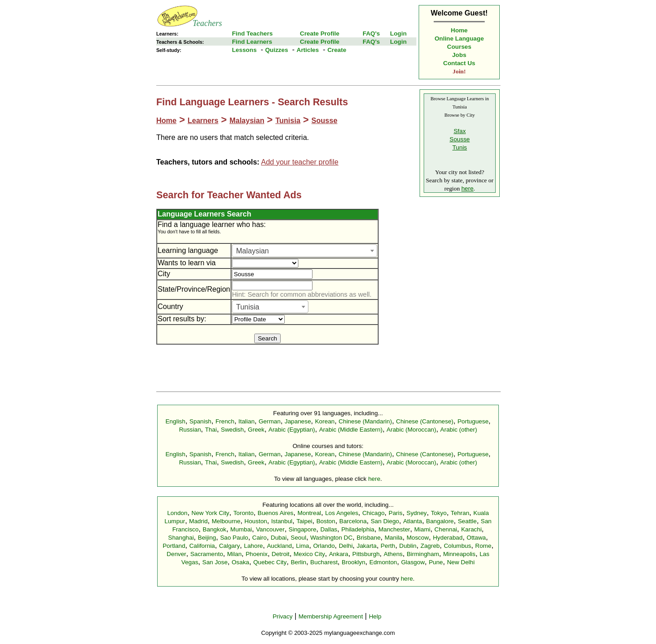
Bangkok (215, 529)
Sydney (416, 513)
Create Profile (320, 33)
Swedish (232, 430)
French (225, 421)
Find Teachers (252, 33)
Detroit (280, 554)
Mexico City (309, 554)
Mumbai (241, 529)
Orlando (324, 546)
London (177, 513)
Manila (393, 538)
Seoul (298, 538)
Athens (393, 554)
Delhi (346, 546)
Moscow (418, 538)
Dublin (408, 546)
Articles (308, 50)
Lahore (253, 546)
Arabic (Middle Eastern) (351, 430)
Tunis (460, 147)
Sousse (325, 121)
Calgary (230, 546)
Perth (388, 546)
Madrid (198, 521)
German (270, 421)
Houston (256, 521)
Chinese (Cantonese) (425, 421)
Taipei (305, 521)
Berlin (298, 562)
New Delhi (461, 562)
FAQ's (371, 33)
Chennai (446, 529)
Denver (177, 554)
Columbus (457, 546)
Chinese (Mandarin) (365, 421)
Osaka (240, 562)
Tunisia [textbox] (248, 307)
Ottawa (476, 538)
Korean (325, 421)
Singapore (303, 529)
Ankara (338, 554)
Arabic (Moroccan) (412, 430)
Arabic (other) (459, 430)
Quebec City (270, 562)
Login (398, 33)
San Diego (385, 521)
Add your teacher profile (300, 162)
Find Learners (252, 42)
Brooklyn (354, 562)
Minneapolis (459, 554)
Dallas (329, 529)
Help (375, 616)
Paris (395, 513)
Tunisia (288, 121)
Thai (211, 430)
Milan (234, 554)
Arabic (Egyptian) (292, 430)
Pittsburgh (366, 554)
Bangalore (440, 521)
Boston (326, 521)
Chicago (373, 513)
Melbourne (226, 521)
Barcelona (353, 521)
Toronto (243, 513)
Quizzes (277, 50)
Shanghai (181, 538)
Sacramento (207, 554)
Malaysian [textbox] (252, 251)
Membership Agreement (331, 616)
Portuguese (473, 421)
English (175, 421)
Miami (422, 529)
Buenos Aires (276, 513)
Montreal (309, 513)
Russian (190, 430)
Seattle (467, 521)
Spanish (200, 421)
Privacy (282, 616)
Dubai (279, 538)
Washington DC (331, 538)
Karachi (471, 529)
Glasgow (413, 562)
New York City (210, 513)
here (468, 188)
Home (459, 30)
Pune (436, 562)
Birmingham (423, 554)
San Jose (215, 562)
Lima (303, 546)
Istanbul (282, 521)
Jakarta (367, 546)
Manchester (395, 529)
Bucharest (324, 562)
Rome (483, 546)
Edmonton (383, 562)
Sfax (460, 131)
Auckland (279, 546)
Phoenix (256, 554)
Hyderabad (448, 538)
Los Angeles (342, 513)
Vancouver (270, 529)
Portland (174, 546)
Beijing (207, 538)
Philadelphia (358, 529)
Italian (246, 421)
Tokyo (439, 513)
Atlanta (413, 521)
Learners (203, 121)
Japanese (298, 421)
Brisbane (369, 538)
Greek (256, 430)
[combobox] (305, 251)
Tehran (460, 513)
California (202, 546)
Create (337, 50)
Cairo (260, 538)
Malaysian (247, 121)
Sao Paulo (234, 538)
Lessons (244, 50)
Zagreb (430, 546)
